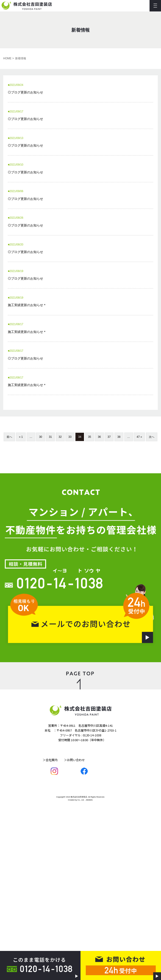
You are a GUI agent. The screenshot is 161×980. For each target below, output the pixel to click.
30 (40, 437)
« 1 (21, 437)
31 (50, 437)
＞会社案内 (50, 760)
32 (60, 437)
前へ (9, 437)
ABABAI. (90, 800)
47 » (139, 437)
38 (119, 437)
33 (70, 437)
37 (109, 437)
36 (99, 437)
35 (90, 437)
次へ (152, 437)
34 (80, 437)
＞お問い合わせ (74, 760)
